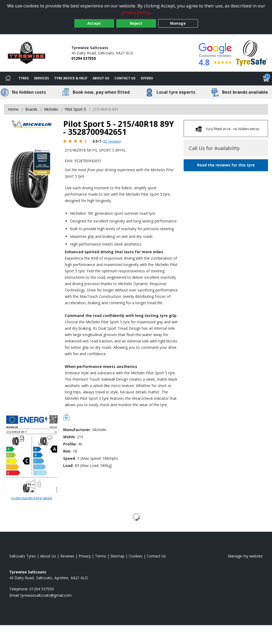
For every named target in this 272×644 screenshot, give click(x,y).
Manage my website (245, 556)
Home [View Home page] (13, 109)
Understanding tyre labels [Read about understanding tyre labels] (32, 498)
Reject (136, 23)
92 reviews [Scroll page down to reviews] (112, 141)
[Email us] (46, 595)
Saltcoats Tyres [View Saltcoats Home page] (23, 556)
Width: (69, 437)
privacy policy (136, 12)
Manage (178, 23)
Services (41, 78)
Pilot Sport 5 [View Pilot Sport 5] (75, 109)
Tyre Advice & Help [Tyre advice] (71, 78)
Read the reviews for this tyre (226, 165)
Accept (94, 23)
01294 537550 (84, 58)
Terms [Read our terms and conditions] (101, 556)
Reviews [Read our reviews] (67, 556)
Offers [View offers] (147, 78)
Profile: (70, 444)
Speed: (70, 458)
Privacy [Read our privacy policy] (85, 556)
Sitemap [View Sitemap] (117, 556)
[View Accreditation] (252, 52)
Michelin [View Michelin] (51, 109)
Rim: (67, 451)
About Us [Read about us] (48, 556)
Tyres (24, 78)
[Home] (8, 79)
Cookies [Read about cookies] (136, 556)
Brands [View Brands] (31, 109)
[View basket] (266, 79)
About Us (101, 78)
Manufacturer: (77, 430)
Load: (68, 465)
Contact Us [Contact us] (125, 78)
